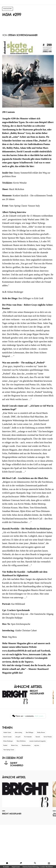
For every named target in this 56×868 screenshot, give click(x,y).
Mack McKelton (21, 741)
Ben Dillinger (30, 732)
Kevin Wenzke (48, 737)
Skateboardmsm (26, 745)
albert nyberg (18, 732)
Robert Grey (15, 745)
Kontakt (6, 867)
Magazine (8, 9)
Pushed (5, 745)
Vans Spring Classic (9, 750)
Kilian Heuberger (8, 741)
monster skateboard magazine (38, 741)
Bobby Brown (41, 732)
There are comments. (28, 716)
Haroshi (38, 737)
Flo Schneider (28, 737)
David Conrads (7, 737)
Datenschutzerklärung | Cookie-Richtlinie (38, 867)
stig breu (37, 745)
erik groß (18, 737)
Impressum (16, 867)
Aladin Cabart (7, 732)
